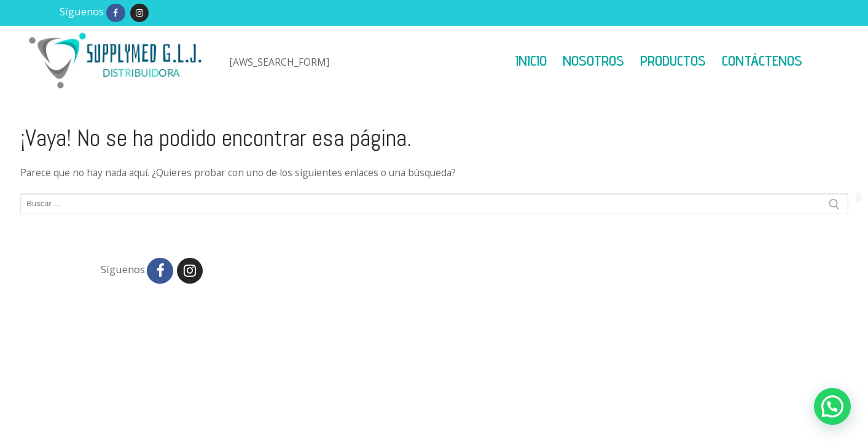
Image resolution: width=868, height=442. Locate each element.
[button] (832, 406)
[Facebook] (116, 13)
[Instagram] (140, 13)
